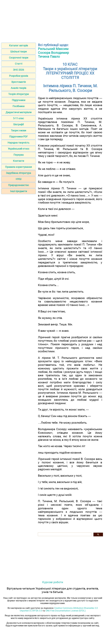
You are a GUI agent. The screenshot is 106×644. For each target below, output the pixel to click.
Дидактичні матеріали (19, 112)
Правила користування (18, 167)
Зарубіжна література (18, 173)
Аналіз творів (18, 88)
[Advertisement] (53, 20)
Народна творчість (18, 143)
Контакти (18, 161)
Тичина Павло (49, 57)
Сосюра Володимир (53, 53)
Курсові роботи (53, 582)
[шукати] (64, 534)
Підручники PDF (18, 137)
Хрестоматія (19, 82)
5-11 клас (18, 118)
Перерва (19, 155)
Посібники (18, 106)
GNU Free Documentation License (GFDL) (66, 611)
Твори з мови (18, 130)
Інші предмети (19, 191)
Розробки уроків (19, 76)
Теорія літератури (18, 94)
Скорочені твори (19, 58)
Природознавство (18, 185)
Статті (19, 64)
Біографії (18, 124)
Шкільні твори (18, 52)
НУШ (19, 179)
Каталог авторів (18, 45)
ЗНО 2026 (18, 70)
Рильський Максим (53, 49)
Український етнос (19, 149)
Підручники (19, 100)
